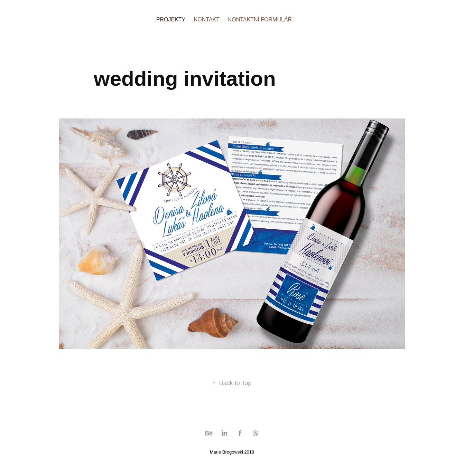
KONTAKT (207, 20)
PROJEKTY (171, 20)
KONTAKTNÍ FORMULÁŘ (260, 20)
